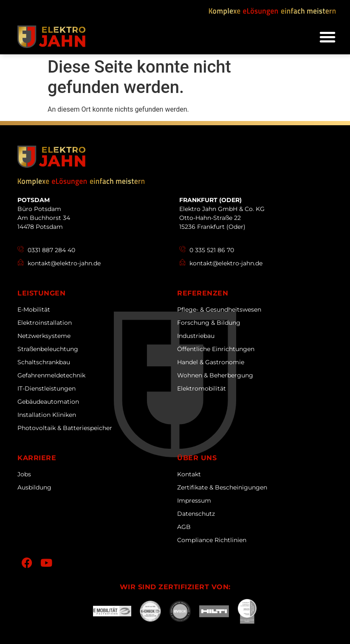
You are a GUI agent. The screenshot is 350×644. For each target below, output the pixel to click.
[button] (327, 37)
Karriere (37, 458)
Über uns (197, 458)
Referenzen (203, 293)
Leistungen (41, 293)
